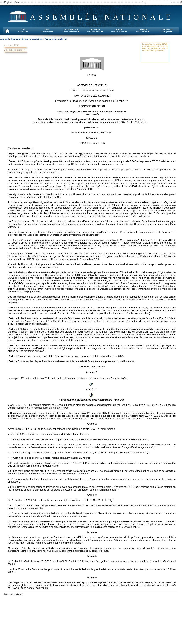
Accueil (4, 39)
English (8, 2)
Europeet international (119, 31)
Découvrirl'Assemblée (143, 31)
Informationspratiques (167, 31)
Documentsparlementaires (95, 31)
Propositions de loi (56, 39)
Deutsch (19, 2)
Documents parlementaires (27, 39)
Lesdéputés (23, 31)
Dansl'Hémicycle (47, 31)
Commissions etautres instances (71, 31)
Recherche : (145, 3)
